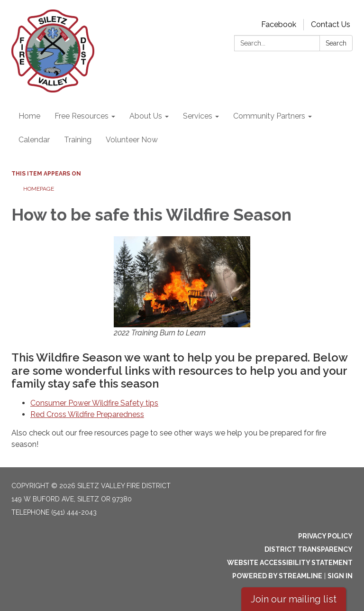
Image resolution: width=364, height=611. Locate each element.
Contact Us (331, 24)
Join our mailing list (294, 599)
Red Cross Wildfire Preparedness (87, 414)
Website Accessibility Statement (290, 563)
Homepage (39, 189)
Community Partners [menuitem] (269, 116)
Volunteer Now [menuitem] (132, 140)
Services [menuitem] (198, 116)
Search (336, 43)
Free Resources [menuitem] (82, 116)
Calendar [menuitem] (34, 140)
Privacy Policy (325, 536)
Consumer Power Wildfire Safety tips (94, 403)
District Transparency (309, 549)
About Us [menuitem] (146, 116)
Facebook (279, 24)
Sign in (340, 576)
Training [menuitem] (78, 140)
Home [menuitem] (29, 116)
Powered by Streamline (277, 576)
